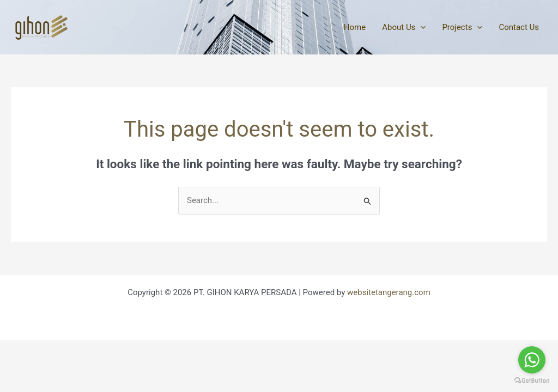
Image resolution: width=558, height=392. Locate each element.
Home (355, 27)
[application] (420, 27)
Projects (462, 27)
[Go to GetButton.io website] (532, 381)
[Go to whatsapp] (532, 360)
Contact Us (519, 27)
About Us (404, 27)
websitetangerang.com (389, 292)
